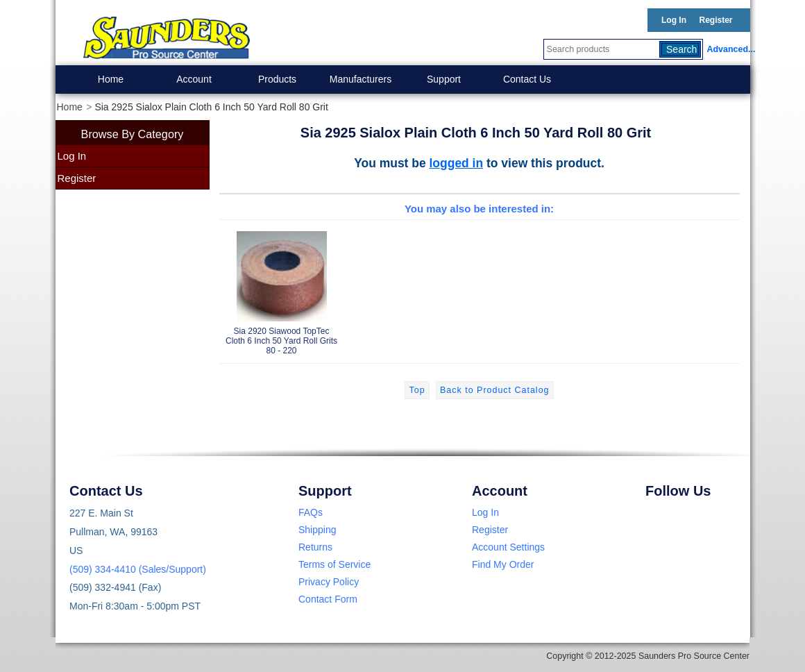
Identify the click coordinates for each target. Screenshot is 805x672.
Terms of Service (334, 564)
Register (715, 20)
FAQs (311, 512)
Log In (674, 20)
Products (277, 79)
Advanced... (729, 49)
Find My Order (503, 564)
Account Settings (508, 547)
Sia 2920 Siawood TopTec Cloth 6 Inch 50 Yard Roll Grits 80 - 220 (282, 291)
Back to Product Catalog (494, 390)
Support (444, 79)
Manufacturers (361, 79)
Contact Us (527, 79)
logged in (457, 163)
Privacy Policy (329, 582)
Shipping (317, 530)
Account (194, 79)
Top (417, 390)
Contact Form (328, 599)
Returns (315, 547)
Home (111, 79)
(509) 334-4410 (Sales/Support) (138, 569)
